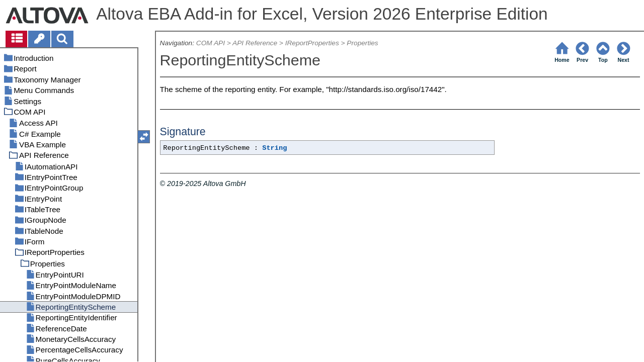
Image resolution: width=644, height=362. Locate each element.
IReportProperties (312, 43)
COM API (211, 43)
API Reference (255, 43)
